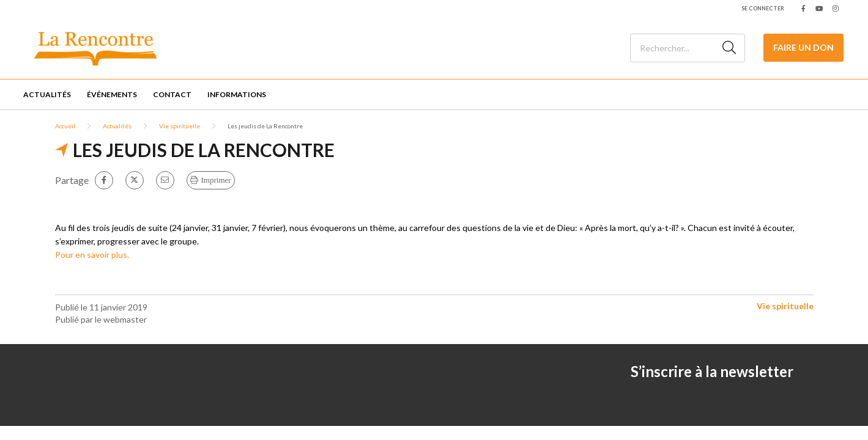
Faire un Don (803, 47)
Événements (112, 94)
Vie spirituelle (180, 126)
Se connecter (763, 8)
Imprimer (216, 180)
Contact (172, 94)
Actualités (47, 94)
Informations (237, 94)
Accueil (65, 126)
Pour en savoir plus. (92, 255)
